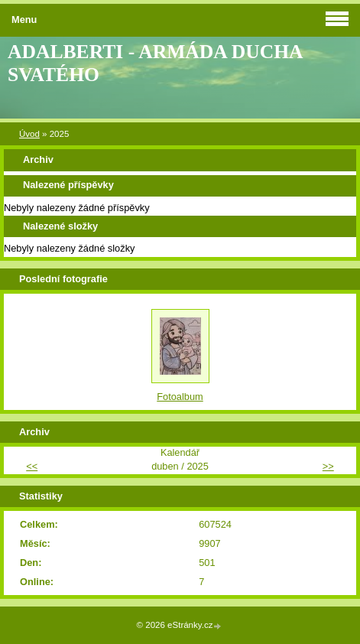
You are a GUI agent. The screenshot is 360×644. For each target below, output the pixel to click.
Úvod (29, 134)
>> (328, 466)
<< (32, 466)
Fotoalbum (180, 397)
